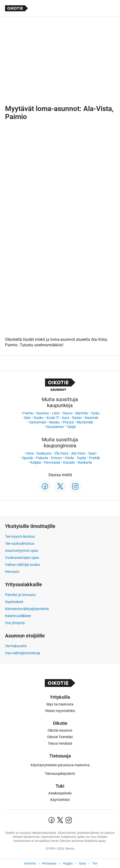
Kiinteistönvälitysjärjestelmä (27, 609)
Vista (30, 453)
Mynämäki (85, 422)
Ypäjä (71, 427)
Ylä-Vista (61, 453)
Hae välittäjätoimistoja (23, 653)
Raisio (77, 418)
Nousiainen (55, 427)
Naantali (91, 418)
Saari (92, 453)
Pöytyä (68, 422)
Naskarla (85, 462)
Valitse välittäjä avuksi (22, 565)
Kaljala (36, 462)
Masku (54, 422)
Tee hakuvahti (16, 646)
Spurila (28, 458)
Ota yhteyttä (15, 623)
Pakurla (42, 458)
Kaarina (43, 413)
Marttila (82, 413)
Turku (95, 413)
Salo (27, 418)
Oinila (69, 458)
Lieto (56, 413)
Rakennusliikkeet (18, 616)
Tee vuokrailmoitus (20, 544)
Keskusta (44, 453)
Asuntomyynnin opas (22, 551)
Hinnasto (12, 572)
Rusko (39, 418)
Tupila (81, 458)
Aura (65, 418)
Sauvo (68, 413)
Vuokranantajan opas (22, 558)
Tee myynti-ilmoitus (20, 536)
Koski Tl (53, 418)
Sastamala (38, 422)
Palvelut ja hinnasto (20, 595)
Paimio (28, 413)
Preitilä (94, 458)
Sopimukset (14, 602)
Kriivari (56, 458)
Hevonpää (52, 462)
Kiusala (69, 462)
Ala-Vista (78, 453)
